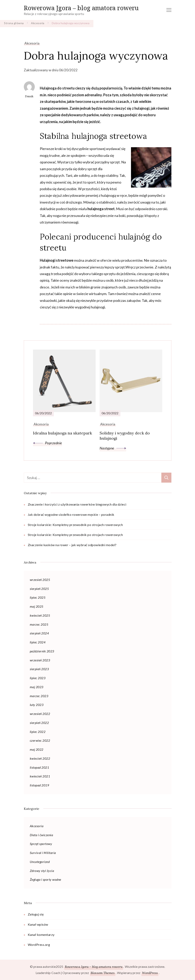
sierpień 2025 (39, 589)
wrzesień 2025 (40, 580)
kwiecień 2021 (40, 776)
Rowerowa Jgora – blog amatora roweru (81, 8)
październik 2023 (42, 651)
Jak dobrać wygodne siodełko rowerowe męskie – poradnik (71, 514)
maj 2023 (37, 687)
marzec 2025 (39, 624)
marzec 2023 (39, 696)
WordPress (150, 973)
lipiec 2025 (38, 597)
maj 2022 (37, 749)
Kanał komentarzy (41, 935)
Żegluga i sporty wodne (45, 879)
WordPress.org (39, 945)
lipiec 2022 (38, 732)
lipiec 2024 (38, 642)
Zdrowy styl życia (42, 871)
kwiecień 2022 (40, 758)
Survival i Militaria (43, 853)
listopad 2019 (39, 785)
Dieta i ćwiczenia (41, 835)
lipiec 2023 (38, 678)
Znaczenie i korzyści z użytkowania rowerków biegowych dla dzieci (77, 504)
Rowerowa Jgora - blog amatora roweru (94, 967)
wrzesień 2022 (40, 714)
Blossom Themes (103, 973)
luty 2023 (37, 705)
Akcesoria (32, 43)
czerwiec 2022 (40, 740)
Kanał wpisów (38, 924)
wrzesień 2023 (40, 660)
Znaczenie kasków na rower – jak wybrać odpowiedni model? (72, 545)
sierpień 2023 (39, 669)
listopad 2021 (39, 767)
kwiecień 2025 (40, 615)
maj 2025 (37, 606)
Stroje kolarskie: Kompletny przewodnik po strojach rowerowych (75, 525)
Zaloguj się (36, 914)
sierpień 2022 (39, 723)
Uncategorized (40, 862)
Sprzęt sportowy (41, 844)
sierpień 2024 (39, 633)
